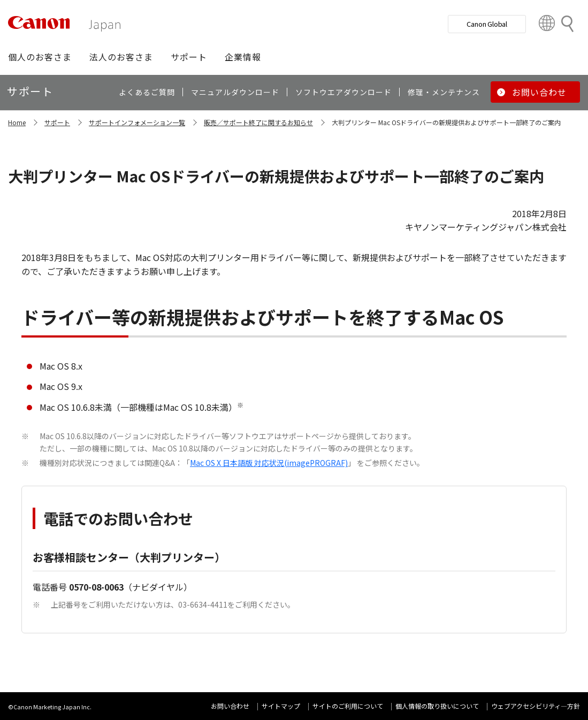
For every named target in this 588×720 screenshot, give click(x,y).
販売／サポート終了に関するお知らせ (258, 122)
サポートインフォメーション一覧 (137, 122)
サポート (57, 122)
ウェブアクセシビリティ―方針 (536, 706)
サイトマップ (281, 706)
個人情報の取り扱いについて (437, 706)
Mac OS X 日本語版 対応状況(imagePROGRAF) (269, 463)
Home (17, 122)
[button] (40, 57)
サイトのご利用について (348, 706)
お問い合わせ (230, 706)
